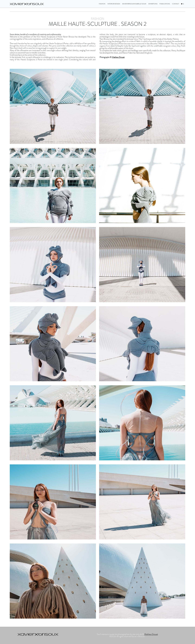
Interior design (114, 4)
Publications (165, 4)
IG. (183, 4)
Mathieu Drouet (118, 57)
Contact (176, 4)
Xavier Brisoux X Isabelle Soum (134, 4)
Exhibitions (153, 4)
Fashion (102, 4)
